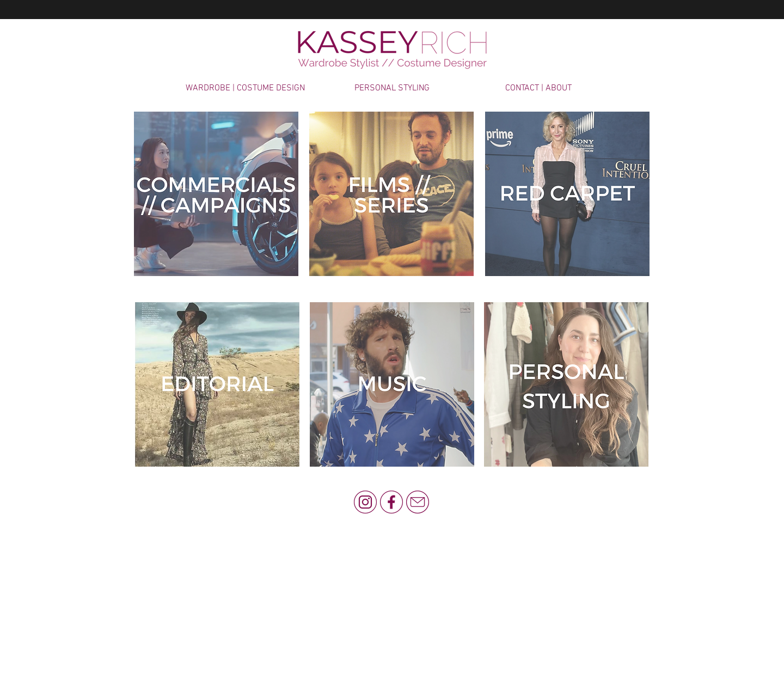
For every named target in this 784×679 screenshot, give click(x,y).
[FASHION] (217, 384)
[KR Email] (418, 502)
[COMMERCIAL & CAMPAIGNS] (216, 194)
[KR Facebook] (391, 502)
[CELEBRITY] (567, 194)
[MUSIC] (392, 384)
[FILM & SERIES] (391, 194)
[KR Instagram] (365, 502)
